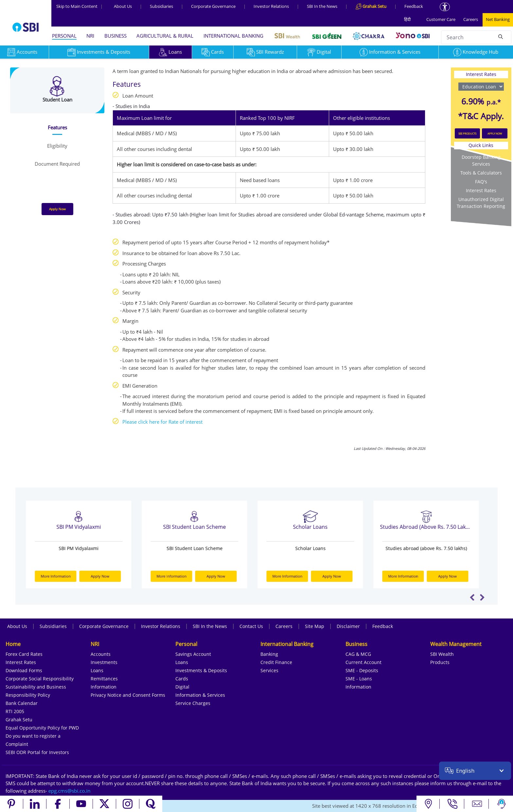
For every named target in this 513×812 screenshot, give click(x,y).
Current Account (363, 662)
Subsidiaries (161, 6)
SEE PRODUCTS (467, 133)
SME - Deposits (362, 670)
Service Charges (193, 703)
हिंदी (407, 19)
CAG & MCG (358, 654)
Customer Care (441, 19)
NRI (90, 36)
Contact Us (251, 626)
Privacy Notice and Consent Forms (128, 695)
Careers (471, 19)
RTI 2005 (15, 711)
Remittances (104, 679)
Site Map (315, 626)
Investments (104, 662)
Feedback (414, 6)
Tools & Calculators (481, 173)
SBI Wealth (442, 654)
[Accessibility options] (445, 7)
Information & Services (390, 52)
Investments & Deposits (99, 52)
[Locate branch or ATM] (428, 804)
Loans (170, 52)
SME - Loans (359, 679)
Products (440, 662)
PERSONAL (64, 36)
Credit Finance (276, 662)
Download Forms (24, 670)
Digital (319, 52)
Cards (213, 52)
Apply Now (57, 209)
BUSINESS (115, 36)
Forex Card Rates (24, 654)
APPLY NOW (495, 133)
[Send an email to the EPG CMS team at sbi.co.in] (70, 791)
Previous (472, 597)
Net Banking (498, 19)
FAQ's (481, 182)
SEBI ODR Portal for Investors (37, 752)
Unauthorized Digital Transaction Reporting (481, 203)
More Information (60, 576)
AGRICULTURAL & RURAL (165, 36)
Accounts (101, 654)
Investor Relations (271, 6)
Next (482, 597)
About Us (123, 6)
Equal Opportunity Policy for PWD (42, 728)
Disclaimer (348, 626)
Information (104, 687)
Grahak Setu (19, 720)
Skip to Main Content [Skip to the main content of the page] (80, 6)
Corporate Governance (213, 6)
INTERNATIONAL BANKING (233, 36)
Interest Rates (481, 190)
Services (269, 670)
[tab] (57, 128)
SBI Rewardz (265, 52)
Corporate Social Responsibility (40, 679)
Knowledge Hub (476, 52)
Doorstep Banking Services (481, 160)
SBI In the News (322, 6)
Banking (269, 654)
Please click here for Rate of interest (162, 422)
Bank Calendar (22, 703)
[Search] (501, 36)
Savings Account (193, 654)
